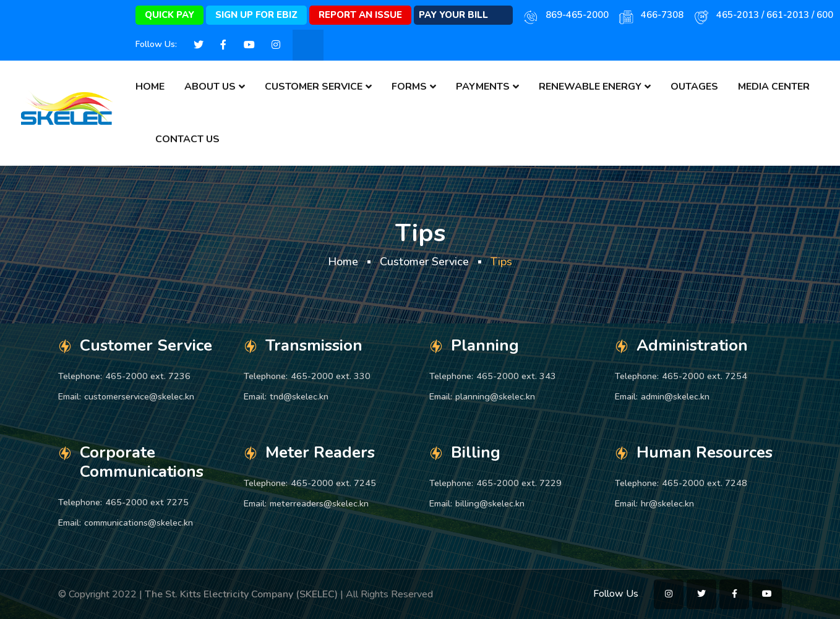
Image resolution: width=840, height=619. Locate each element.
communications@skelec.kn (139, 523)
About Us (210, 87)
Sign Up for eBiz (256, 15)
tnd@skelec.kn (299, 396)
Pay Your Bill (453, 15)
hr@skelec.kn (667, 503)
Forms (409, 87)
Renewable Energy (590, 87)
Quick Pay (169, 15)
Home (150, 87)
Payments (483, 87)
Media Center (774, 87)
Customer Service (314, 87)
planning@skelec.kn (495, 396)
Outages (694, 87)
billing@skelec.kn (490, 503)
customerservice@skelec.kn (139, 396)
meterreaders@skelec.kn (319, 503)
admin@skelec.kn (675, 396)
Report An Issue (360, 15)
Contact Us (187, 139)
